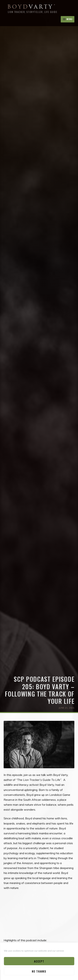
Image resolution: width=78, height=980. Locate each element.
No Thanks (39, 971)
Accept (39, 961)
